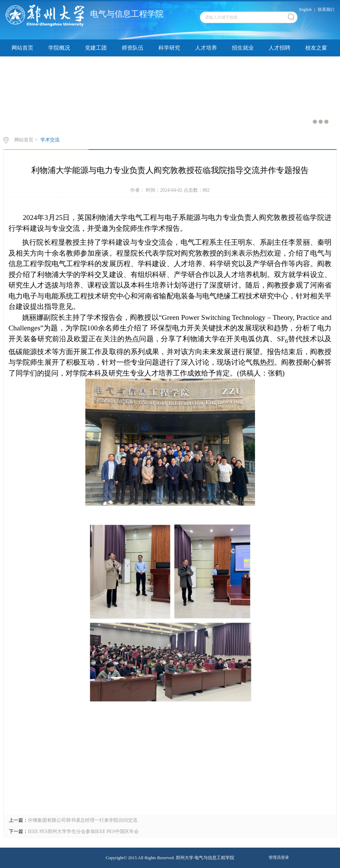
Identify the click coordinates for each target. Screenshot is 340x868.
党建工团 (96, 48)
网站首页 (22, 48)
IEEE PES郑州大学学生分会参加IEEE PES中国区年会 (83, 831)
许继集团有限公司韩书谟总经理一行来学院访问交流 (83, 820)
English (305, 10)
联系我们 (326, 10)
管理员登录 (279, 857)
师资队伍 (133, 48)
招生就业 (243, 48)
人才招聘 (279, 48)
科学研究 (169, 48)
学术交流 (50, 140)
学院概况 (59, 48)
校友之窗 (316, 48)
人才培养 (206, 48)
